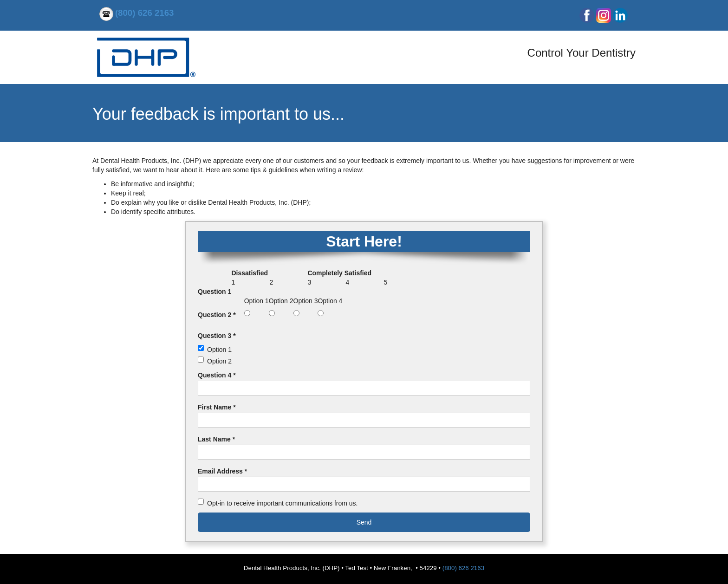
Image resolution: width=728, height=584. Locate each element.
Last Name (216, 439)
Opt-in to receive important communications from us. (282, 503)
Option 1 (219, 350)
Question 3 (217, 336)
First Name (217, 407)
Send (364, 522)
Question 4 (217, 375)
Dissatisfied (250, 273)
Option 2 (219, 361)
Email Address (222, 471)
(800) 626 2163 (463, 568)
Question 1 (214, 292)
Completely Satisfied (339, 273)
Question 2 (217, 315)
